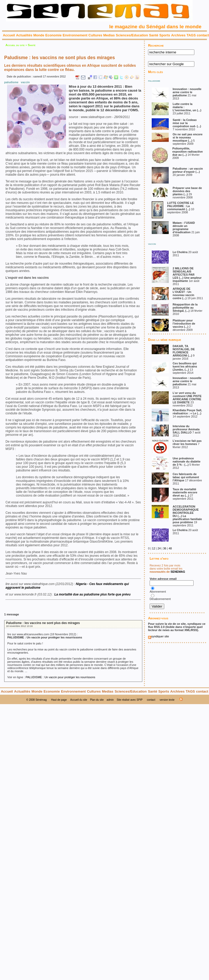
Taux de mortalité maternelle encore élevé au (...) (185, 492)
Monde (39, 35)
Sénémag (41, 700)
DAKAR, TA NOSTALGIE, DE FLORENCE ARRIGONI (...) (184, 351)
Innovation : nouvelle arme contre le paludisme (187, 92)
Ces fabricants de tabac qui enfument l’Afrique (186, 477)
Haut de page (59, 700)
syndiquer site (159, 636)
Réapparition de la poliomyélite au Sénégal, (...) (185, 308)
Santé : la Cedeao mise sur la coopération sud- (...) (187, 123)
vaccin (25, 82)
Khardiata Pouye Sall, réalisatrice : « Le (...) (187, 412)
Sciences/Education (132, 35)
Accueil (9, 35)
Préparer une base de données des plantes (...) (187, 191)
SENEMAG (178, 572)
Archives (178, 35)
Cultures (95, 35)
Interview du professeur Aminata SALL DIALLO (186, 429)
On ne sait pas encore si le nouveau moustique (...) (188, 137)
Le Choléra (180, 252)
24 (159, 548)
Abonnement (158, 592)
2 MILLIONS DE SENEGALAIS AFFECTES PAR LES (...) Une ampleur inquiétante (187, 275)
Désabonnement (161, 599)
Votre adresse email (163, 579)
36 (165, 548)
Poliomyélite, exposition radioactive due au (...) (188, 152)
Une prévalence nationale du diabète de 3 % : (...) (187, 461)
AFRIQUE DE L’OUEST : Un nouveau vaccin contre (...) (183, 293)
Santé (154, 35)
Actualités (24, 35)
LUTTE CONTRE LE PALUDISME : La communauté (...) (180, 206)
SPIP (140, 700)
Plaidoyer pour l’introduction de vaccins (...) (184, 324)
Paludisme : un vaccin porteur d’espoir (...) (188, 170)
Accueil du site (15, 45)
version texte (167, 700)
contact (203, 35)
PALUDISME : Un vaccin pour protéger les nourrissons (60, 677)
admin (110, 700)
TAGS (191, 35)
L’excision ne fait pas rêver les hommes (187, 442)
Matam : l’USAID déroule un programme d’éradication (184, 227)
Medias (109, 35)
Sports (165, 35)
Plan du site (97, 700)
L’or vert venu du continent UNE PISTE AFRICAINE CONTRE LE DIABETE (187, 398)
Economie (53, 35)
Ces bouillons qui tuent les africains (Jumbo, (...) (185, 366)
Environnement (75, 35)
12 (154, 548)
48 (170, 548)
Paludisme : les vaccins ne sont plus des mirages (43, 623)
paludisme (11, 82)
